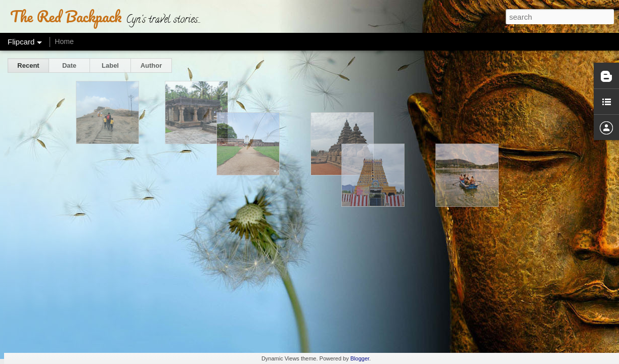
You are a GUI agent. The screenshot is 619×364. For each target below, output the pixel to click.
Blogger (360, 358)
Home (64, 41)
